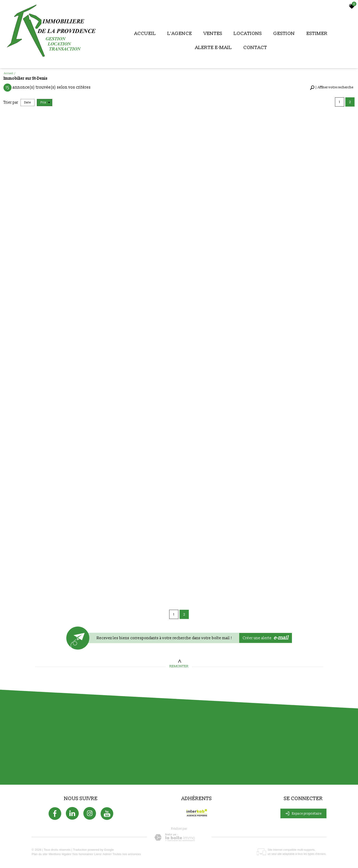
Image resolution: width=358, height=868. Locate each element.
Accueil (145, 33)
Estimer (317, 33)
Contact (255, 48)
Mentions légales (60, 854)
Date (28, 102)
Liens (98, 854)
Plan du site (40, 854)
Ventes (213, 33)
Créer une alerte (266, 638)
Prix (45, 103)
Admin (107, 854)
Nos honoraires (83, 854)
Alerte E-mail (213, 48)
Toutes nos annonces (127, 854)
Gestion (284, 33)
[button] (332, 88)
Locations (248, 33)
